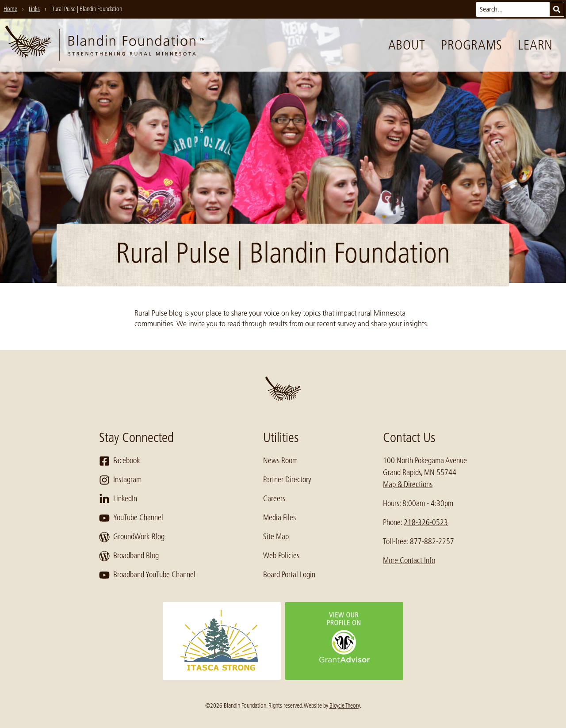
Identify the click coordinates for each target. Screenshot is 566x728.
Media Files (279, 518)
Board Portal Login (289, 575)
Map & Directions (408, 484)
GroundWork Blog (132, 537)
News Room (280, 461)
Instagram (120, 480)
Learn (535, 45)
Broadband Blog (129, 556)
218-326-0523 (426, 522)
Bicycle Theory (345, 705)
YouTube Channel (131, 518)
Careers (274, 499)
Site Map (276, 537)
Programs (471, 45)
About (407, 45)
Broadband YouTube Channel (147, 575)
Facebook (120, 461)
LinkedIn (118, 499)
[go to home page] (105, 45)
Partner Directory (287, 480)
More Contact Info (409, 560)
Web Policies (281, 556)
